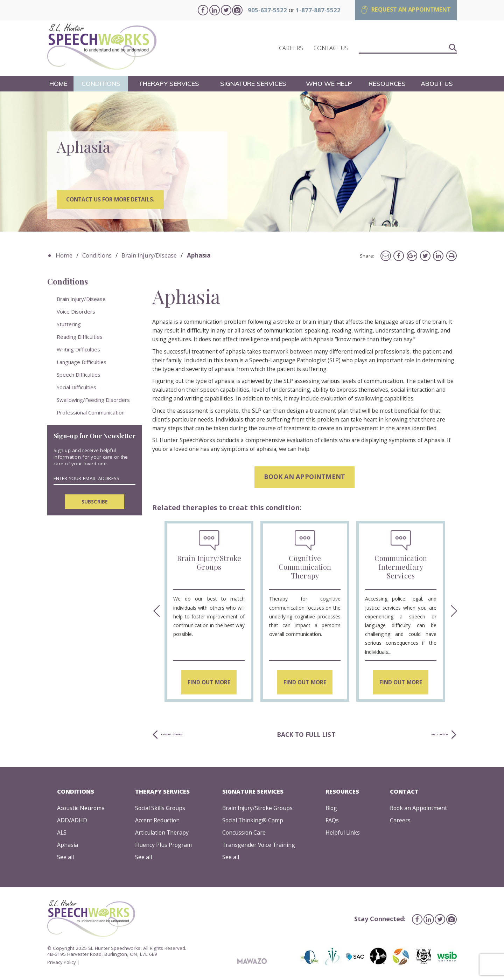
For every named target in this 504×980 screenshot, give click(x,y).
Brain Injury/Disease (152, 257)
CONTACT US (331, 49)
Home (59, 84)
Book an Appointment (418, 810)
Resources (387, 84)
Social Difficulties (76, 388)
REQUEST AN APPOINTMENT (407, 10)
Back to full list (312, 736)
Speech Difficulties (79, 375)
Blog (331, 810)
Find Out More (209, 682)
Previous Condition (197, 736)
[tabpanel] (252, 162)
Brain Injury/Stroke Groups (258, 810)
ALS (61, 834)
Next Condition (419, 736)
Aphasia (66, 846)
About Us (437, 84)
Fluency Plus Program (164, 846)
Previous (156, 613)
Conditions (101, 84)
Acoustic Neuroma (81, 810)
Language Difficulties (82, 363)
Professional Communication (91, 413)
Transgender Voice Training (260, 846)
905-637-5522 (258, 10)
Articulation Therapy (162, 834)
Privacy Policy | (64, 963)
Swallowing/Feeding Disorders (93, 400)
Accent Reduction (157, 822)
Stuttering (69, 325)
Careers (399, 822)
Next (453, 613)
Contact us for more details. (113, 202)
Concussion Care (244, 834)
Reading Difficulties (80, 337)
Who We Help (329, 84)
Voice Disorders (76, 312)
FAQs (332, 822)
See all (64, 858)
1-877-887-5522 (310, 10)
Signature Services (254, 84)
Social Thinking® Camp (254, 822)
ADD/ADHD (71, 822)
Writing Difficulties (78, 350)
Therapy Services (169, 84)
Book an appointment (305, 478)
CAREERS (291, 49)
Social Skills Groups (161, 810)
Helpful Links (343, 834)
